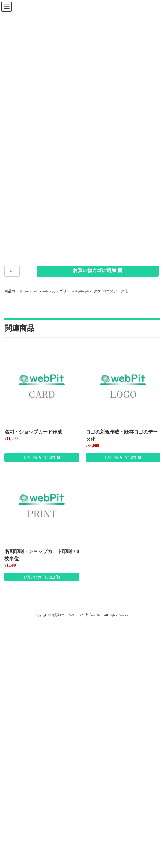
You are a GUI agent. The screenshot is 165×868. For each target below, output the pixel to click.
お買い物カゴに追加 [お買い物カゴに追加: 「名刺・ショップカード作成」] (40, 458)
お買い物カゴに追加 (94, 270)
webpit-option (82, 291)
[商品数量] (12, 270)
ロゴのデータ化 (115, 291)
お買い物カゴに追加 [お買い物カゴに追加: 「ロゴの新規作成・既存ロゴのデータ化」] (121, 458)
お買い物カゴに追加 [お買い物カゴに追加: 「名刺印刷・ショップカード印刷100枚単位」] (40, 577)
